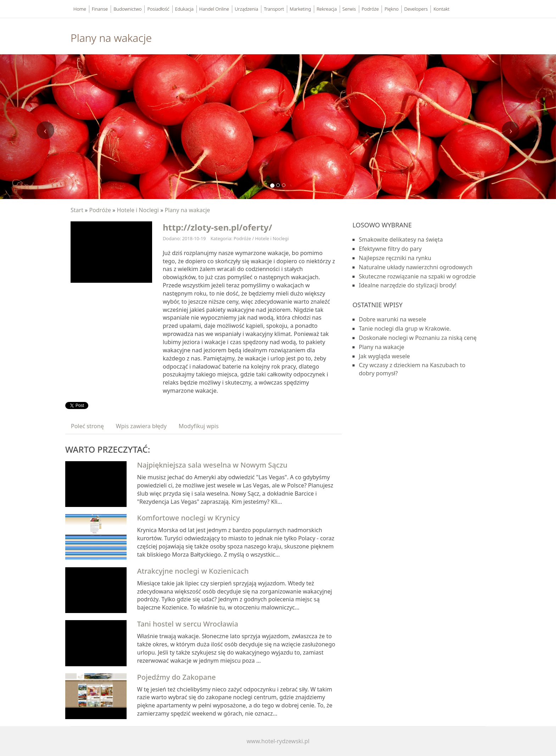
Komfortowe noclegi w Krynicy (189, 518)
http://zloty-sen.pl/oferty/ (217, 227)
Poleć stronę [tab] (87, 426)
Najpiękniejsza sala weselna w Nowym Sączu (212, 465)
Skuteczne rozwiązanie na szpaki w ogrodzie (417, 276)
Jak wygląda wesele (384, 356)
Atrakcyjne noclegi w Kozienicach (193, 571)
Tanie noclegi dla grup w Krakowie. (405, 329)
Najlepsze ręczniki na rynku (395, 258)
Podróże (100, 210)
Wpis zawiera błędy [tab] (141, 426)
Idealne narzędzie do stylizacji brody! (408, 285)
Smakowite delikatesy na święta (401, 239)
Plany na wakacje (187, 210)
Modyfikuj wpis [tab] (199, 426)
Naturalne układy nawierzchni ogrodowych (416, 267)
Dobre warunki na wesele (393, 319)
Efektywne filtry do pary (390, 249)
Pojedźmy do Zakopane (177, 677)
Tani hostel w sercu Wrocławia (188, 624)
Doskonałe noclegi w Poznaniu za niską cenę (418, 338)
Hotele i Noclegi (138, 210)
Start (77, 210)
